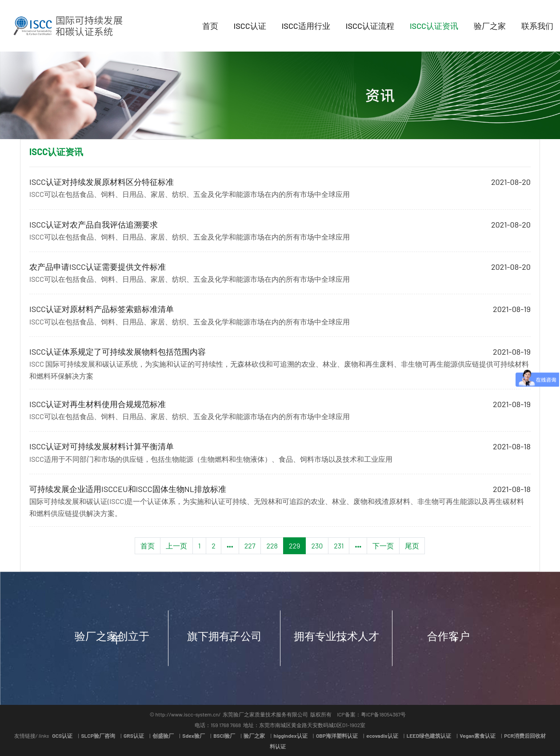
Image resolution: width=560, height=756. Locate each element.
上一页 (176, 546)
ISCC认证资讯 (434, 26)
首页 (210, 26)
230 (317, 546)
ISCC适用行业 (306, 26)
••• (230, 546)
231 (339, 546)
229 (295, 546)
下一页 (383, 546)
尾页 (412, 546)
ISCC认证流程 (370, 26)
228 (272, 546)
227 (250, 546)
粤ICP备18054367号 (384, 714)
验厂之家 (490, 26)
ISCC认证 (250, 26)
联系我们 (537, 26)
